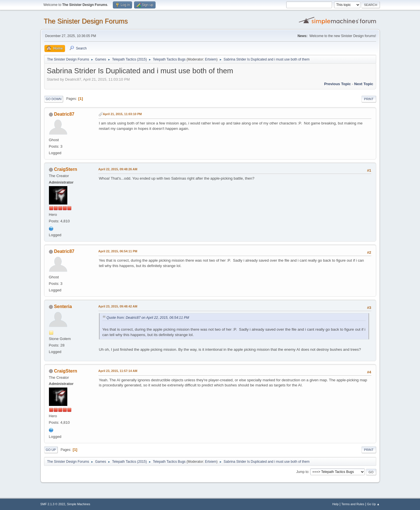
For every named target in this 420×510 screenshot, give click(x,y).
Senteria (63, 306)
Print (369, 99)
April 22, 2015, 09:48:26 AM (118, 169)
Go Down (54, 99)
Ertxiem (211, 59)
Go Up (51, 450)
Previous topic (338, 84)
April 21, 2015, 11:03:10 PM (122, 114)
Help (335, 504)
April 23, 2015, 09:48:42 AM (118, 306)
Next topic (364, 84)
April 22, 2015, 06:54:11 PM (118, 251)
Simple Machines (79, 504)
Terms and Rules (353, 504)
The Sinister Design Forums (86, 21)
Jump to (302, 472)
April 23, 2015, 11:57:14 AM (118, 371)
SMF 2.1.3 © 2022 (53, 504)
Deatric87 (64, 114)
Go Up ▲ (373, 504)
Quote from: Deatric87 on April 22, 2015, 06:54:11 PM (148, 318)
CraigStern (66, 169)
